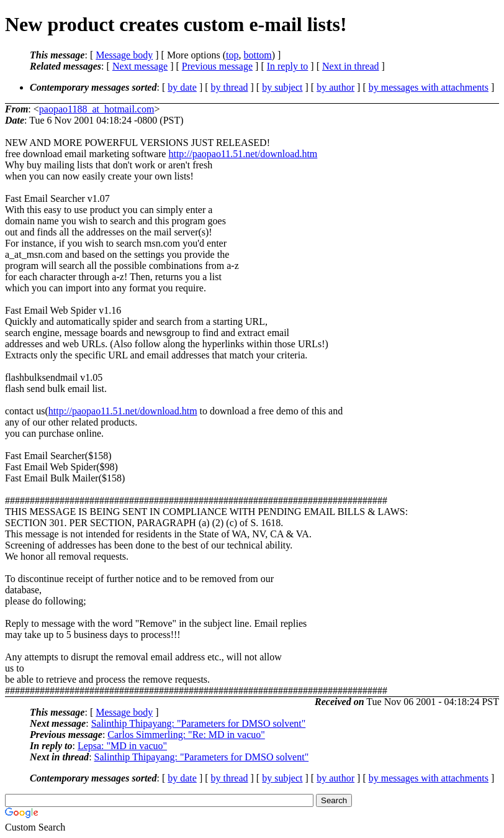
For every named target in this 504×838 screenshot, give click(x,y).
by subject (282, 87)
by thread (230, 87)
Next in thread (351, 66)
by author (335, 87)
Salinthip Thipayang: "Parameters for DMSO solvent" (199, 723)
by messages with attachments (429, 87)
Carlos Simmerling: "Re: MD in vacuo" (186, 735)
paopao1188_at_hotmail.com (97, 109)
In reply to (288, 66)
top (232, 55)
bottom (257, 55)
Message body (124, 55)
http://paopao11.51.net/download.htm (243, 154)
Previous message (217, 66)
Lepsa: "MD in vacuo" (122, 746)
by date (182, 87)
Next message (140, 66)
